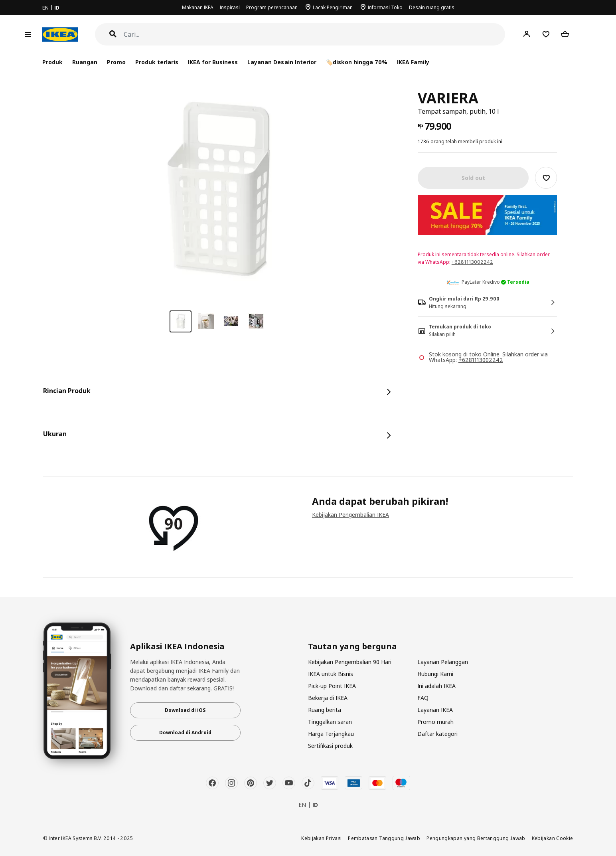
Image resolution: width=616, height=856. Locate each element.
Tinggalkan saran (330, 722)
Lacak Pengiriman (333, 7)
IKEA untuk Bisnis (331, 674)
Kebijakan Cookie (553, 838)
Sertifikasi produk (330, 746)
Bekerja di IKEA (328, 698)
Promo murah (435, 722)
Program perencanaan (272, 7)
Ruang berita (325, 710)
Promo (116, 62)
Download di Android (185, 732)
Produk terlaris (157, 62)
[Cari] (315, 35)
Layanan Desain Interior (282, 62)
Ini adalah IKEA (436, 686)
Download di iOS (185, 710)
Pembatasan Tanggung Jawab (384, 838)
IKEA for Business (213, 62)
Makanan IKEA (198, 7)
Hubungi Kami (435, 674)
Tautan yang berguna (352, 646)
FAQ (423, 698)
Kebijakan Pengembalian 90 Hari (350, 662)
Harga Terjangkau (331, 734)
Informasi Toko (385, 7)
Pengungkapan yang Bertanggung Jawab (476, 838)
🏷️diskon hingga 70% (357, 62)
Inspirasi (230, 7)
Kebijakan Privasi (321, 838)
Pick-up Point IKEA (332, 686)
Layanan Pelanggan (443, 662)
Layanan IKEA (435, 710)
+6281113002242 (472, 262)
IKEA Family (413, 62)
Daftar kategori (437, 734)
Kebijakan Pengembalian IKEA (350, 515)
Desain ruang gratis (432, 7)
